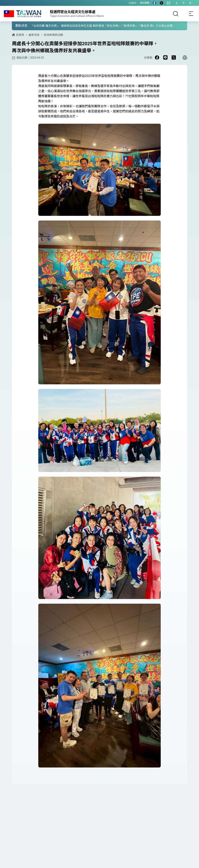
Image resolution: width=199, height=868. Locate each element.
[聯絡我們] (168, 3)
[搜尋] (176, 14)
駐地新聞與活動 (53, 35)
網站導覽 (145, 3)
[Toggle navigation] (191, 14)
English (133, 3)
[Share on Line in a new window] (165, 57)
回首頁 (20, 35)
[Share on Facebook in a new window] (157, 57)
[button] (18, 26)
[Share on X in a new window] (174, 57)
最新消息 (34, 35)
